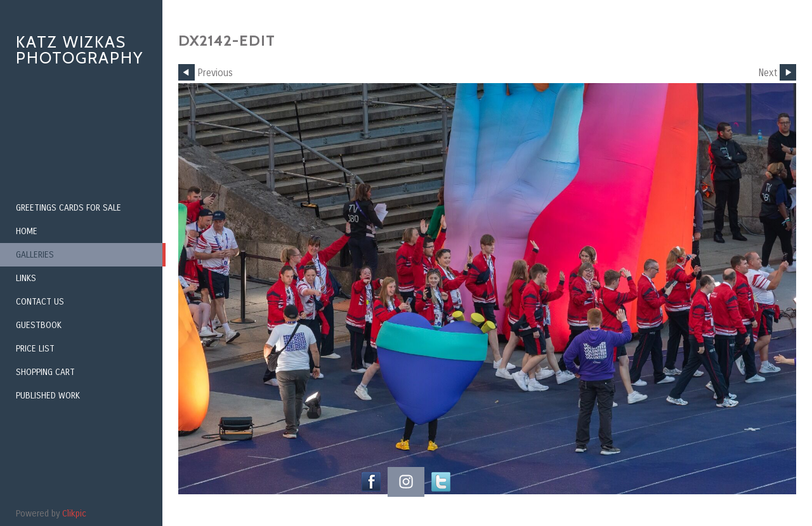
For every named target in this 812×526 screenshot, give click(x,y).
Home (27, 231)
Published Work (48, 396)
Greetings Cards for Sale (69, 208)
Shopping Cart (45, 372)
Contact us (40, 302)
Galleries (35, 255)
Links (26, 278)
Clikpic (74, 514)
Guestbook (39, 325)
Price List (35, 349)
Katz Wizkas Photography (80, 50)
